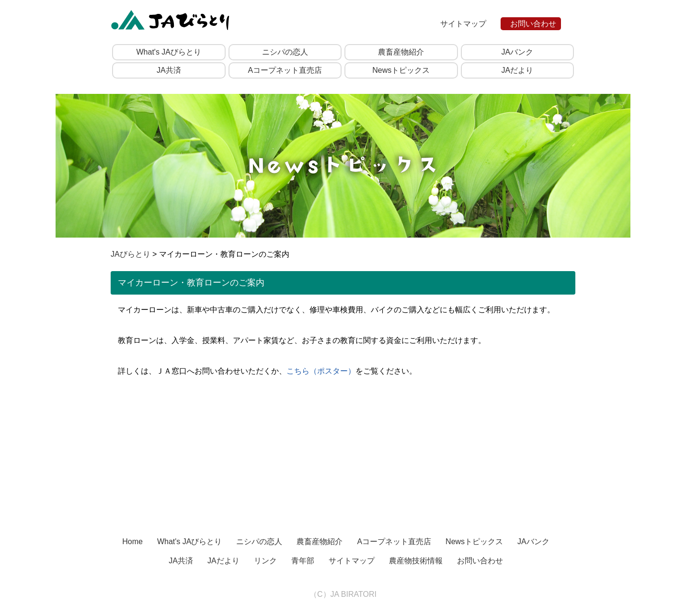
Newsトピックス (401, 70)
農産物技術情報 (416, 561)
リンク (265, 561)
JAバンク (517, 52)
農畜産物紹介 (401, 52)
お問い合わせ (533, 24)
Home (132, 542)
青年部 (303, 561)
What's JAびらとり (169, 52)
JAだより (517, 70)
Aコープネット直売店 (285, 70)
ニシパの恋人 (285, 52)
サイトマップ (463, 24)
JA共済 (169, 70)
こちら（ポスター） (321, 371)
